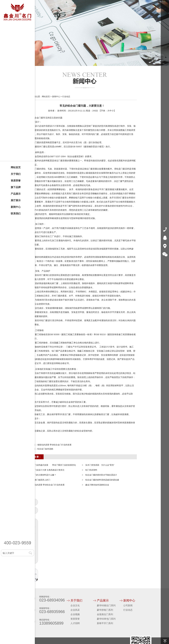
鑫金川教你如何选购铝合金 (97, 485)
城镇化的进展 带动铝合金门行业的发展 (54, 445)
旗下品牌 (16, 187)
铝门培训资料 (91, 470)
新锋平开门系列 (105, 623)
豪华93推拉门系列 (106, 605)
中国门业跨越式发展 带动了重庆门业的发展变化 (53, 465)
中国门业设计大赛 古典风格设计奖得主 (47, 470)
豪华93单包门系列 (106, 619)
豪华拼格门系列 (105, 610)
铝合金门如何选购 (45, 449)
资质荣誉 (16, 181)
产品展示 (16, 194)
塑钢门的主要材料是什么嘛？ (43, 475)
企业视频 (75, 614)
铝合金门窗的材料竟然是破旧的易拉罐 (102, 480)
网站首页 (16, 167)
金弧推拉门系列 (105, 614)
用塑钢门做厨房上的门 (40, 480)
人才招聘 (75, 623)
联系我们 (16, 213)
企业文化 (75, 605)
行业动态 (66, 97)
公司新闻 (128, 605)
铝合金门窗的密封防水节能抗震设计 (101, 475)
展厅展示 (16, 200)
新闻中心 (16, 207)
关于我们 (16, 174)
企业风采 (75, 610)
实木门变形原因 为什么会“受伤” (100, 465)
